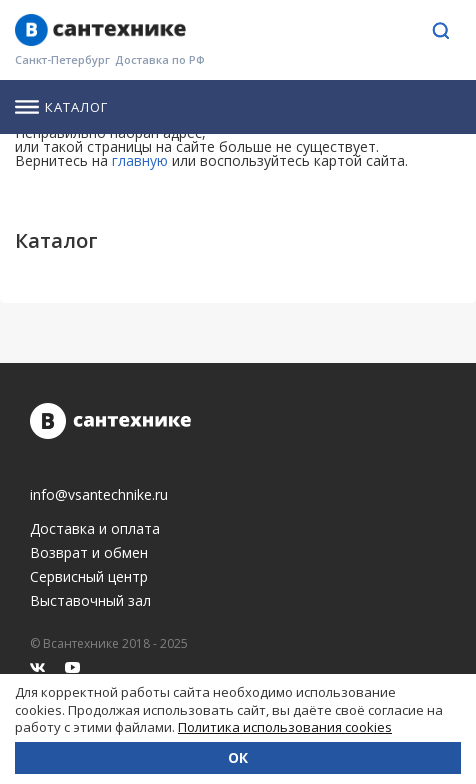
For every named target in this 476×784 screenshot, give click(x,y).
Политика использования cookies (285, 727)
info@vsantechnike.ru (99, 495)
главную (140, 160)
